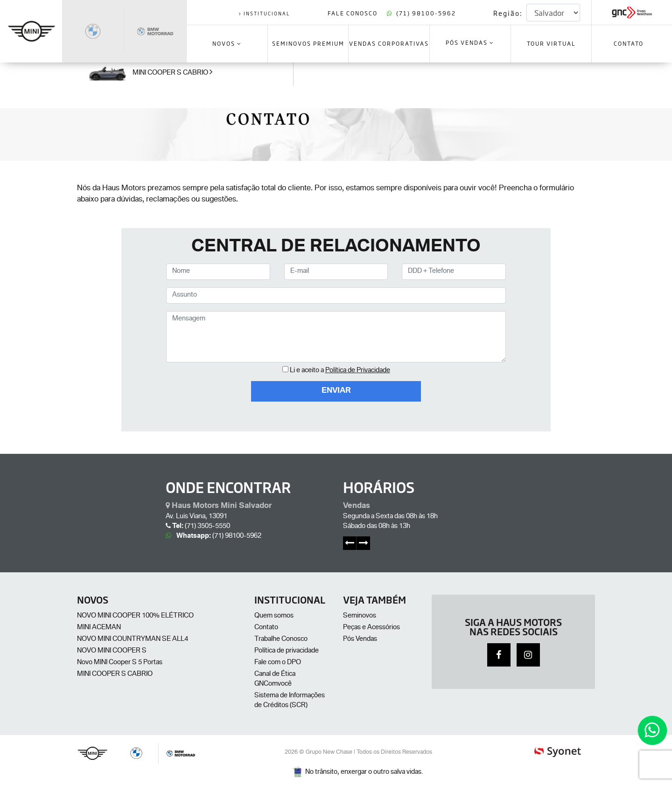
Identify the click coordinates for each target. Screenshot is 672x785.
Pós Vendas (470, 43)
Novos (227, 43)
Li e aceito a (340, 371)
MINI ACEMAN (99, 628)
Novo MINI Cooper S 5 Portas (120, 663)
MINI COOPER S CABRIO (115, 674)
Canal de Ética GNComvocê (275, 679)
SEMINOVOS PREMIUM (308, 43)
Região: (508, 13)
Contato (266, 628)
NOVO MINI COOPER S (112, 651)
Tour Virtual (551, 43)
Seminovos (360, 616)
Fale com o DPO (278, 663)
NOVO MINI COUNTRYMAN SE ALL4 (133, 639)
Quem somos (274, 616)
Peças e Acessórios (371, 628)
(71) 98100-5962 (421, 13)
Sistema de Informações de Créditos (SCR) (290, 701)
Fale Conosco (353, 13)
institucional (264, 13)
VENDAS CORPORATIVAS (389, 43)
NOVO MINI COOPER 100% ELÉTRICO (135, 616)
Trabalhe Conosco (281, 639)
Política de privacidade (287, 651)
